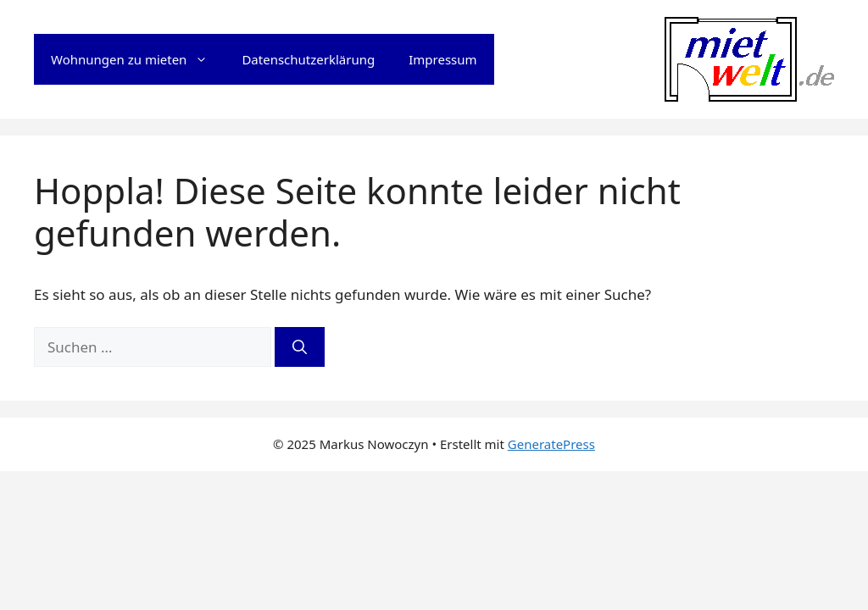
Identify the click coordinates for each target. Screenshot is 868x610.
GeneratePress (551, 444)
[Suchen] (300, 347)
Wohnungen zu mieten (138, 59)
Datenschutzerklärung (308, 59)
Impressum (442, 59)
